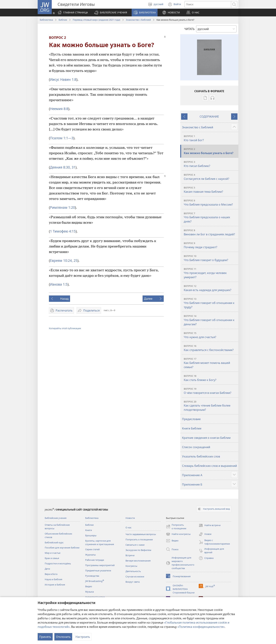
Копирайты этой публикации (65, 328)
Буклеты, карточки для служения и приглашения (100, 542)
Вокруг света (133, 582)
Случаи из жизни (135, 576)
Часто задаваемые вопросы (141, 534)
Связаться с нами (135, 545)
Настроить (83, 637)
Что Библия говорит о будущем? (211, 258)
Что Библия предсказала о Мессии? (211, 203)
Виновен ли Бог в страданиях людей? (211, 232)
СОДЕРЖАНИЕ (209, 117)
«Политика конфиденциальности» (201, 627)
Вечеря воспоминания (138, 561)
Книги (89, 530)
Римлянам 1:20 (62, 207)
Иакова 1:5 (59, 284)
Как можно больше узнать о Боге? (211, 151)
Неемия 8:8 (59, 109)
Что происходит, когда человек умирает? (211, 273)
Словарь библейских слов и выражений (209, 466)
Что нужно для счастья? (211, 335)
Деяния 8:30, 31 (63, 167)
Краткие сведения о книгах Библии (206, 438)
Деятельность (133, 571)
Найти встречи (210, 525)
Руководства (92, 576)
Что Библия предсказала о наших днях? (211, 218)
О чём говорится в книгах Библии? (211, 391)
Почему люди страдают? (211, 245)
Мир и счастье (53, 553)
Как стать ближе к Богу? (211, 378)
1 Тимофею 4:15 (63, 231)
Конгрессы (131, 566)
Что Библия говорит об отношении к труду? (211, 303)
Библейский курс (54, 542)
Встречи (130, 555)
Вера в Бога (51, 574)
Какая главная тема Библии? (211, 190)
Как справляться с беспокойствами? (211, 348)
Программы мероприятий (100, 565)
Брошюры (91, 535)
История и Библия (55, 585)
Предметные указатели (98, 570)
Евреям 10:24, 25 (64, 260)
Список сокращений (196, 447)
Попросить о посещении (139, 539)
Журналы (90, 555)
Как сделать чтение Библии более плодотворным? (211, 406)
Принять (45, 637)
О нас (128, 527)
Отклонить (63, 637)
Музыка (90, 592)
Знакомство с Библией (138, 20)
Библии (63, 20)
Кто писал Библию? (211, 164)
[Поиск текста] (208, 4)
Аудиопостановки (95, 597)
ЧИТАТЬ (189, 29)
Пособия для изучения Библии (62, 548)
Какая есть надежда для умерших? (211, 288)
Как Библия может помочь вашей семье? (211, 363)
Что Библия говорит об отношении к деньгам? (211, 320)
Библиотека (46, 20)
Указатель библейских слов (201, 456)
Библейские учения (56, 518)
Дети (47, 569)
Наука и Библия (54, 579)
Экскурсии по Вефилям (138, 550)
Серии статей (92, 549)
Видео (89, 586)
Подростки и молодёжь (58, 563)
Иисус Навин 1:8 (63, 79)
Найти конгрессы (178, 534)
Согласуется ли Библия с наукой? (211, 177)
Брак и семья (52, 558)
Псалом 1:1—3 (62, 138)
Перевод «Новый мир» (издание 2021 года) (96, 20)
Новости (130, 518)
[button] (111, 13)
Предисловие (191, 419)
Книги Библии (192, 428)
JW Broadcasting (95, 581)
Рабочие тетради (95, 560)
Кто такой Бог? (211, 138)
